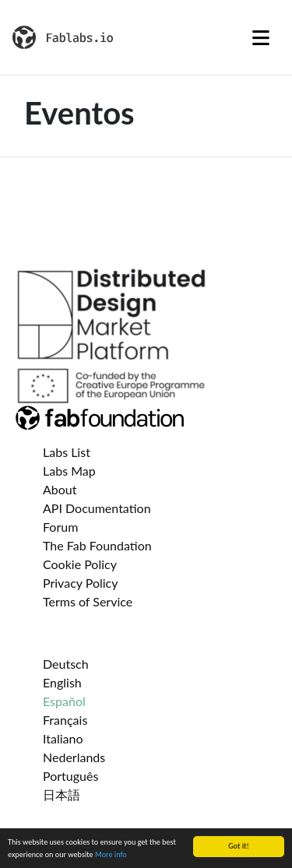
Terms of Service (88, 601)
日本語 (62, 794)
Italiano (63, 738)
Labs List (67, 452)
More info (111, 854)
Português (70, 776)
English (62, 682)
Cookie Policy (80, 564)
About (60, 489)
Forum (60, 527)
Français (65, 720)
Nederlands (74, 757)
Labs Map (69, 471)
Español (64, 701)
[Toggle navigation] (261, 37)
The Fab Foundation (97, 545)
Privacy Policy (81, 583)
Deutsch (66, 664)
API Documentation (97, 508)
